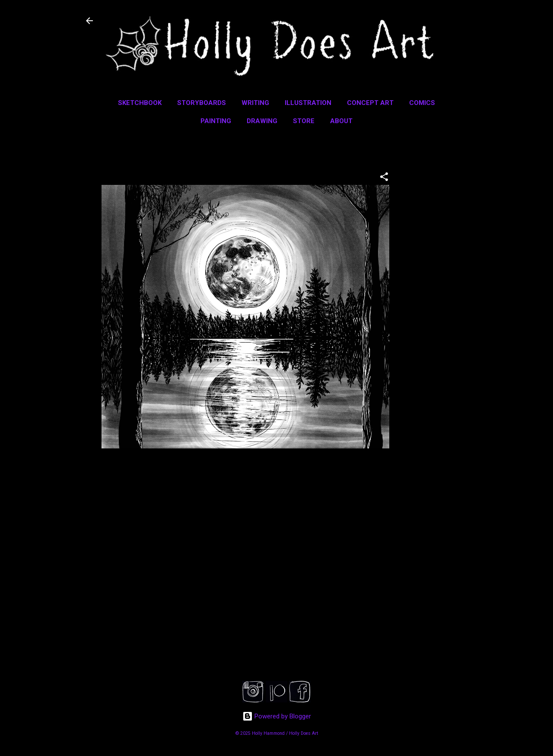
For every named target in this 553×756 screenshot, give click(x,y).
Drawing (262, 121)
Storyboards (202, 103)
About (341, 121)
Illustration (308, 103)
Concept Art (370, 103)
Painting (216, 121)
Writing (255, 103)
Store (304, 121)
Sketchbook (140, 103)
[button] (384, 178)
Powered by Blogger (277, 716)
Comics (422, 103)
